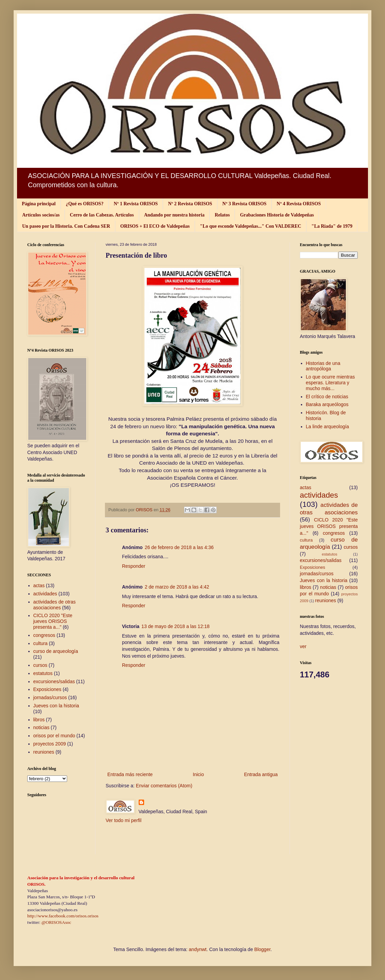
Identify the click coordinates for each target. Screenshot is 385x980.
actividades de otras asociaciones (55, 605)
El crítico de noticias (327, 397)
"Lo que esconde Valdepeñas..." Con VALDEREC (251, 226)
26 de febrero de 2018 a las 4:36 (179, 547)
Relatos (222, 215)
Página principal (39, 204)
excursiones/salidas (54, 681)
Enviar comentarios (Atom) (164, 786)
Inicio (198, 774)
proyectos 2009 (50, 744)
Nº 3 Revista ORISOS (244, 204)
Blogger (262, 949)
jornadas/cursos (50, 697)
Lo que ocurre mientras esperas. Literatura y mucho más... (330, 383)
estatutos (43, 673)
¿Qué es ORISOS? (84, 204)
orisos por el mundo (54, 736)
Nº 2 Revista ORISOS (190, 204)
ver (303, 646)
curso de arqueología (56, 651)
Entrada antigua (261, 774)
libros (39, 720)
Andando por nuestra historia (174, 215)
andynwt (198, 949)
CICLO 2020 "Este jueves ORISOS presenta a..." (53, 621)
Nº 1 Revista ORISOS (136, 204)
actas (39, 585)
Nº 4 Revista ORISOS (299, 204)
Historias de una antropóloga (323, 366)
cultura (41, 643)
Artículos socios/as (41, 215)
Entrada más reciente (130, 774)
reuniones (44, 752)
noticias (41, 727)
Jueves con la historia (56, 706)
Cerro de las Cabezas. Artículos (102, 215)
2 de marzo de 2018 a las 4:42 (177, 587)
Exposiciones (48, 689)
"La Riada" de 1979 (332, 226)
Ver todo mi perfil (124, 820)
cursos (40, 665)
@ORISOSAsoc (56, 922)
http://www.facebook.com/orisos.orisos (63, 916)
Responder (134, 566)
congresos (44, 635)
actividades (45, 594)
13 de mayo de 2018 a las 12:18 (175, 626)
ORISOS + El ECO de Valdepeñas (155, 226)
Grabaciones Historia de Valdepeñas (277, 215)
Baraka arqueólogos (327, 404)
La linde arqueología (328, 427)
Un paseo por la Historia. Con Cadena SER (66, 226)
